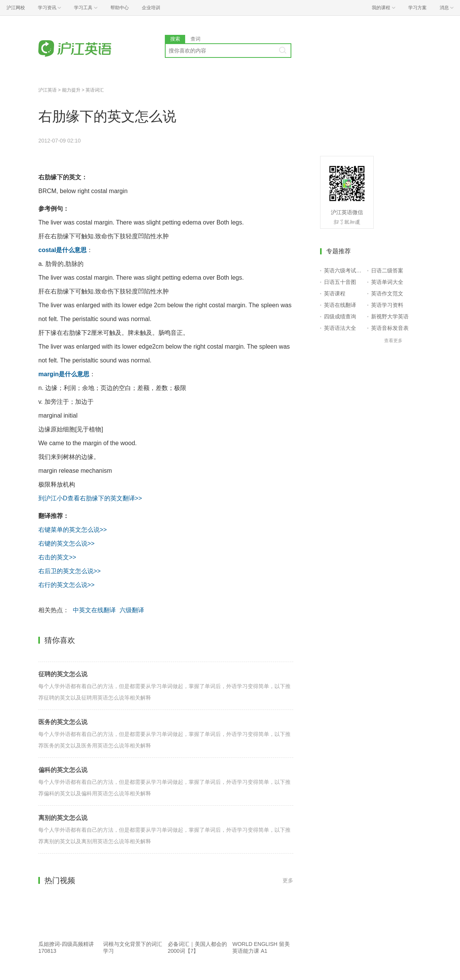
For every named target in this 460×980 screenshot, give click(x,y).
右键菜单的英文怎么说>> (73, 530)
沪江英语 (48, 90)
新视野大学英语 (390, 316)
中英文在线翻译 (94, 610)
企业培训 (151, 8)
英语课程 (335, 293)
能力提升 (71, 90)
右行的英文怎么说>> (67, 585)
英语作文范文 (387, 293)
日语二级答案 (387, 270)
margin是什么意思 (64, 374)
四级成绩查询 (340, 316)
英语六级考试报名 (344, 270)
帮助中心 (120, 8)
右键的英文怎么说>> (67, 543)
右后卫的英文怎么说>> (70, 571)
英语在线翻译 (340, 305)
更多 (288, 880)
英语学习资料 (387, 305)
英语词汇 (95, 90)
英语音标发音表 (390, 328)
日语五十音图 (340, 282)
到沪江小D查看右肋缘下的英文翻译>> (90, 498)
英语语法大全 (340, 328)
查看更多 (393, 341)
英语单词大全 (387, 282)
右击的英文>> (57, 557)
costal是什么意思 (62, 250)
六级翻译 (132, 610)
